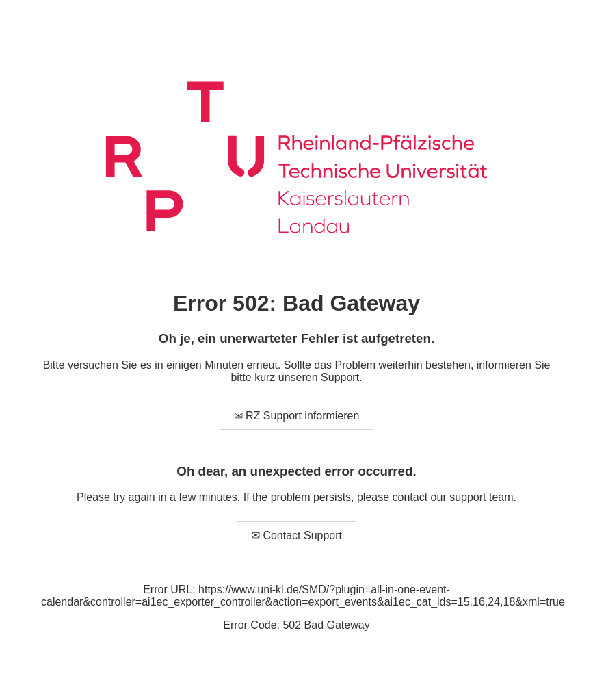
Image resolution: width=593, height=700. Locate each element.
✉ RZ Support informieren (297, 416)
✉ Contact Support (296, 535)
